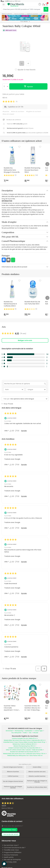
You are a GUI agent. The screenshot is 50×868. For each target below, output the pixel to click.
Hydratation (29, 731)
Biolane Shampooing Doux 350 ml (24, 746)
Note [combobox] (14, 389)
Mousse (36, 733)
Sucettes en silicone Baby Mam (37, 787)
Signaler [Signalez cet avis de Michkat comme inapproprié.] (24, 431)
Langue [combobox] (37, 389)
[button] (43, 4)
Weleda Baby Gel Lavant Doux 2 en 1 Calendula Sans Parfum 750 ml (24, 754)
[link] (14, 334)
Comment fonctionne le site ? (14, 848)
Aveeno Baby (37, 767)
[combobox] (27, 399)
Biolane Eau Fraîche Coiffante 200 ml (24, 744)
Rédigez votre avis (25, 340)
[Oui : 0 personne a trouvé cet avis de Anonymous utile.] (12, 465)
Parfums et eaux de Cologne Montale (13, 787)
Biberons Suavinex (13, 772)
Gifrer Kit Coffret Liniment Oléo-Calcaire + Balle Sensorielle (24, 750)
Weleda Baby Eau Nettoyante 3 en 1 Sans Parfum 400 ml (25, 756)
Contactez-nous (10, 830)
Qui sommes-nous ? (10, 845)
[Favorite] (19, 147)
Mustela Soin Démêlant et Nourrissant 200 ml (24, 752)
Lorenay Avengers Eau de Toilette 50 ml (24, 738)
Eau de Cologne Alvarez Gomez (13, 781)
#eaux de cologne (8, 114)
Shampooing (19, 731)
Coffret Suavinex (13, 776)
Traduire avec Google (12, 459)
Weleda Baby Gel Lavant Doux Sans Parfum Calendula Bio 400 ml (24, 740)
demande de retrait (11, 834)
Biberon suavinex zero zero (37, 772)
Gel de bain (9, 731)
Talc (30, 733)
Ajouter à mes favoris (25, 70)
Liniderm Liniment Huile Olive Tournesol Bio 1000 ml (24, 748)
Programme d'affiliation (12, 852)
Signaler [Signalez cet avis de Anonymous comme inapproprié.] (24, 465)
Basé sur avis (7, 808)
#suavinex (6, 112)
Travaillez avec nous (10, 850)
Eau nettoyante (16, 733)
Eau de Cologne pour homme (13, 767)
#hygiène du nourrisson (34, 112)
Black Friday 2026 (9, 862)
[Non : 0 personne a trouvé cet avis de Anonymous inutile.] (18, 465)
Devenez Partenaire (10, 855)
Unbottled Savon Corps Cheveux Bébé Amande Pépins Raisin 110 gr (24, 742)
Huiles (25, 733)
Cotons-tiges (39, 731)
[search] (46, 9)
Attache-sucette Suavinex (37, 776)
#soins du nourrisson (18, 112)
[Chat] (40, 4)
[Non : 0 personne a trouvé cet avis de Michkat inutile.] (18, 431)
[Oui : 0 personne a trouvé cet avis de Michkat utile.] (12, 431)
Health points (8, 857)
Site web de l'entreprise (11, 860)
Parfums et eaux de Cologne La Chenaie (37, 781)
